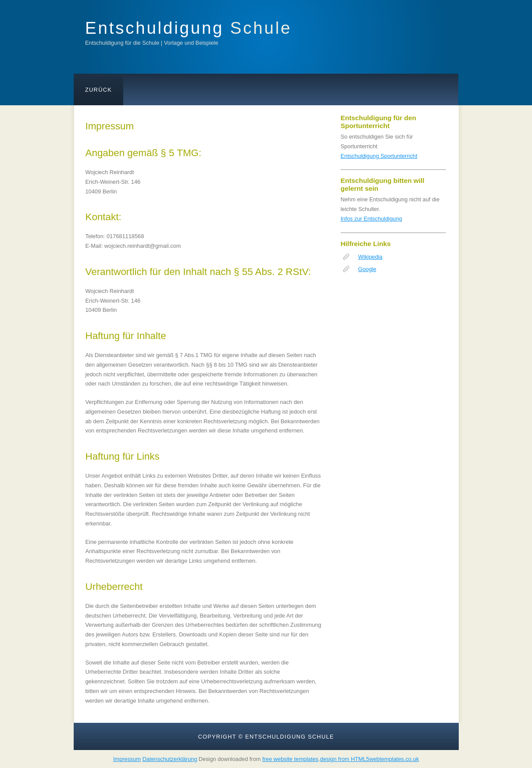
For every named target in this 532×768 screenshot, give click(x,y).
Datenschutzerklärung (170, 759)
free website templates (290, 759)
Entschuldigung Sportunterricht (379, 156)
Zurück (98, 90)
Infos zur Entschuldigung (371, 219)
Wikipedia (370, 257)
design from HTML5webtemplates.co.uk (370, 759)
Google (367, 269)
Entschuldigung (188, 28)
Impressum (127, 759)
